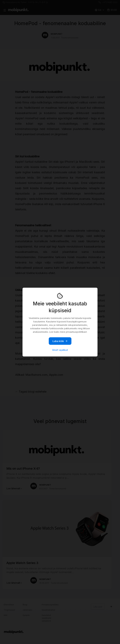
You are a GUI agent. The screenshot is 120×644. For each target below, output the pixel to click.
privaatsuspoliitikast (76, 332)
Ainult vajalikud (60, 350)
